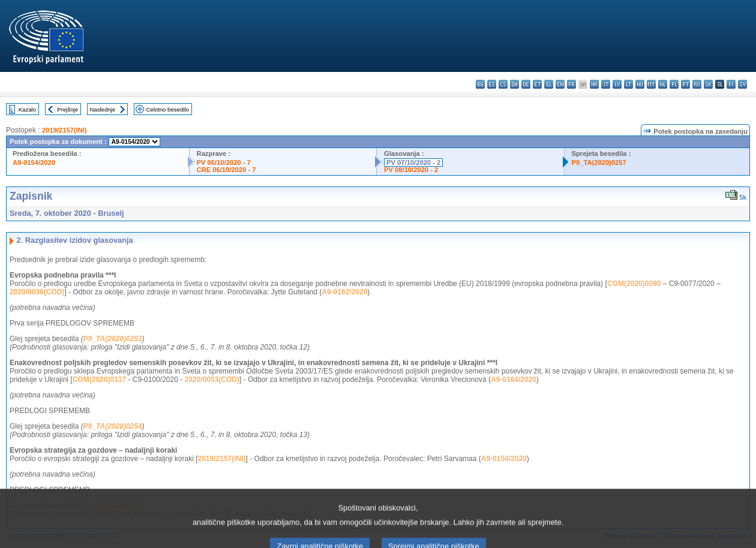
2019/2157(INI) (64, 130)
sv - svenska (742, 84)
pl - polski (674, 84)
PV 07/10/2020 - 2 (413, 162)
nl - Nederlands (663, 84)
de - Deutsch (526, 84)
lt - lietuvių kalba (628, 84)
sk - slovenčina (708, 84)
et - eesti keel (537, 84)
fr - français (571, 84)
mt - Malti (651, 84)
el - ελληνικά (549, 84)
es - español (492, 84)
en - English (560, 84)
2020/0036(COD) (37, 292)
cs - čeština (503, 84)
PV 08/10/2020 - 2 (411, 170)
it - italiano (606, 84)
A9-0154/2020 (34, 162)
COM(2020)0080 (634, 284)
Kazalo (27, 109)
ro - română (697, 84)
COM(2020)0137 (99, 380)
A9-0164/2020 (514, 380)
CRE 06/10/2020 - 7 (226, 170)
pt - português (685, 84)
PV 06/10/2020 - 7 (224, 162)
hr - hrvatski (594, 84)
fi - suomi (731, 84)
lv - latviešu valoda (617, 84)
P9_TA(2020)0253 (113, 339)
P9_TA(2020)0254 (113, 426)
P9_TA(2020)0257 (599, 162)
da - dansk (514, 84)
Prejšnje (67, 109)
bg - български (480, 84)
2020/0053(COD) (212, 380)
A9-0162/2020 (344, 292)
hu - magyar (640, 84)
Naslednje (102, 109)
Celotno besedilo (167, 109)
